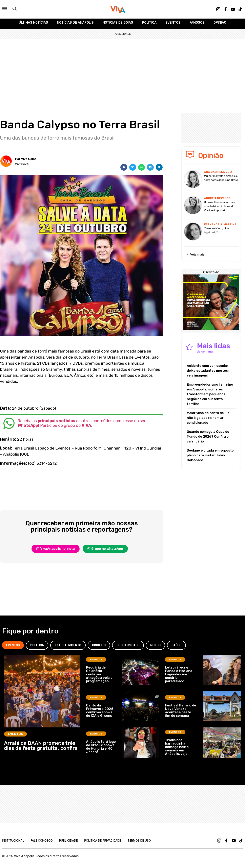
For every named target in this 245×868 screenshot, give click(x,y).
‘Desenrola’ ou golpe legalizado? (216, 232)
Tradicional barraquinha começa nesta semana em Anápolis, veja (177, 749)
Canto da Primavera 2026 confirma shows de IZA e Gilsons (100, 713)
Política (149, 25)
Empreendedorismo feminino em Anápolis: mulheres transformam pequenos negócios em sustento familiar (210, 396)
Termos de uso (139, 843)
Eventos (173, 25)
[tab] (13, 647)
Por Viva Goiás (26, 161)
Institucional (13, 843)
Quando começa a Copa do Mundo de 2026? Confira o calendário (208, 439)
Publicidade (68, 843)
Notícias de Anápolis (75, 25)
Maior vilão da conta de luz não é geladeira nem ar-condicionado (208, 420)
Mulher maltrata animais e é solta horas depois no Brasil (221, 180)
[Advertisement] (123, 72)
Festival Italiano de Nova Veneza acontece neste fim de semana (181, 713)
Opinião (220, 25)
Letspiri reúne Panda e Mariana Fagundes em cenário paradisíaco (179, 676)
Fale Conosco (42, 843)
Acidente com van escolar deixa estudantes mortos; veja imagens (208, 373)
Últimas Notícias (33, 25)
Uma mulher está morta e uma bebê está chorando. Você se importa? (220, 208)
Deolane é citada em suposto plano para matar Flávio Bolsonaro (210, 457)
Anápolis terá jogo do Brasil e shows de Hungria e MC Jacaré (101, 749)
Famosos (197, 25)
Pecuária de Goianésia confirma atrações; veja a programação (99, 676)
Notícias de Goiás (118, 25)
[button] (124, 169)
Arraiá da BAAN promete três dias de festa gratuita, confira (41, 748)
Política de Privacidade (103, 843)
